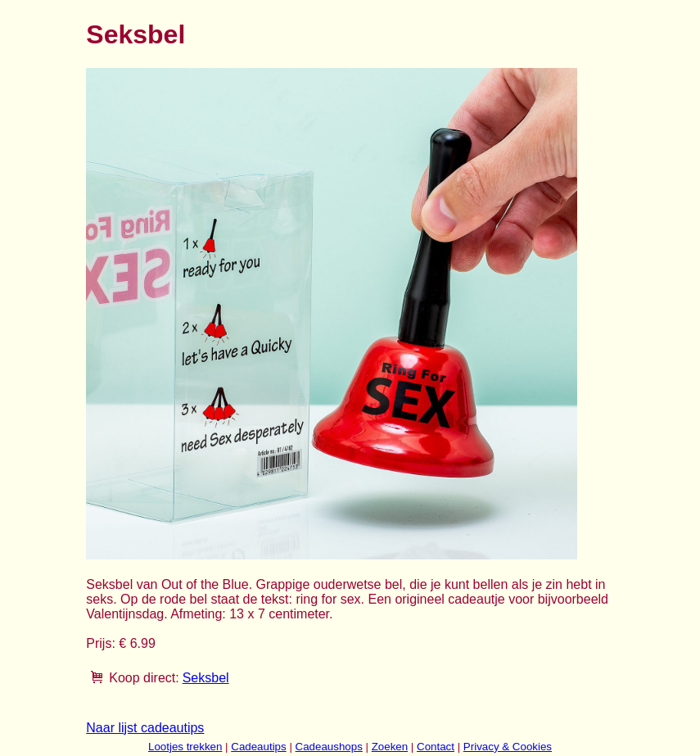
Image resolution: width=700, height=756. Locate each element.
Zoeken (390, 747)
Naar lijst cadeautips (145, 728)
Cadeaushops (329, 747)
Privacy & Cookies (508, 747)
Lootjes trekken (185, 747)
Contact (436, 747)
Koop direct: (144, 678)
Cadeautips (258, 747)
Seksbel (206, 678)
